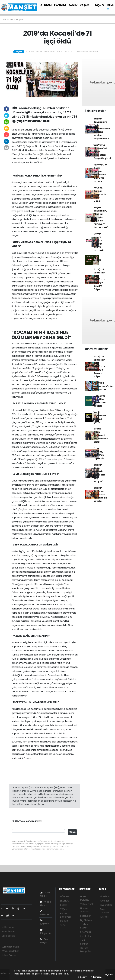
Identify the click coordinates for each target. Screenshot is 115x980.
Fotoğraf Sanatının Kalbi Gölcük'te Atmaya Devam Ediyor (99, 279)
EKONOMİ (60, 5)
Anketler (104, 901)
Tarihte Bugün (84, 926)
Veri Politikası (8, 936)
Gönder (73, 832)
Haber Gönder (9, 955)
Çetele (97, 260)
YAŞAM (84, 5)
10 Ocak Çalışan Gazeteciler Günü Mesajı (101, 194)
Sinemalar (86, 932)
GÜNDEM (46, 5)
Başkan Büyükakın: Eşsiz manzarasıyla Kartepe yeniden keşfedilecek (102, 129)
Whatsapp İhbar (10, 951)
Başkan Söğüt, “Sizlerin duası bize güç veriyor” (99, 473)
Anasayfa (8, 19)
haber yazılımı (7, 976)
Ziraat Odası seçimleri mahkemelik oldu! (101, 435)
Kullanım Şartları (10, 947)
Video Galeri (46, 903)
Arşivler (44, 922)
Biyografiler (106, 905)
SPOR (63, 925)
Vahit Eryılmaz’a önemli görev (100, 417)
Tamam (96, 977)
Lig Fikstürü (86, 920)
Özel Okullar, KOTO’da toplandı (99, 453)
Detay (82, 977)
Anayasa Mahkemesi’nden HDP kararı (104, 386)
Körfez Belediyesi (65, 915)
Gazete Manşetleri (86, 950)
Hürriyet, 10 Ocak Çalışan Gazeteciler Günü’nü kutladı (101, 173)
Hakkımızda (8, 927)
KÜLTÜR (64, 921)
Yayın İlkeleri (8, 932)
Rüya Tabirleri (104, 911)
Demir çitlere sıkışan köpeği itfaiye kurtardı (98, 242)
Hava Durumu (85, 898)
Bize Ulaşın (44, 941)
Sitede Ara (106, 896)
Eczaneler (85, 916)
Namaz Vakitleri (84, 910)
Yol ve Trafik (87, 904)
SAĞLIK (73, 5)
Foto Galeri (45, 894)
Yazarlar (45, 913)
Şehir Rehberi (84, 942)
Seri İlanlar (86, 936)
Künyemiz (45, 932)
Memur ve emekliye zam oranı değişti (99, 401)
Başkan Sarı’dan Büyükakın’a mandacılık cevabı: (101, 494)
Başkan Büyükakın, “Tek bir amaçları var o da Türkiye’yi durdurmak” (101, 217)
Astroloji (104, 917)
